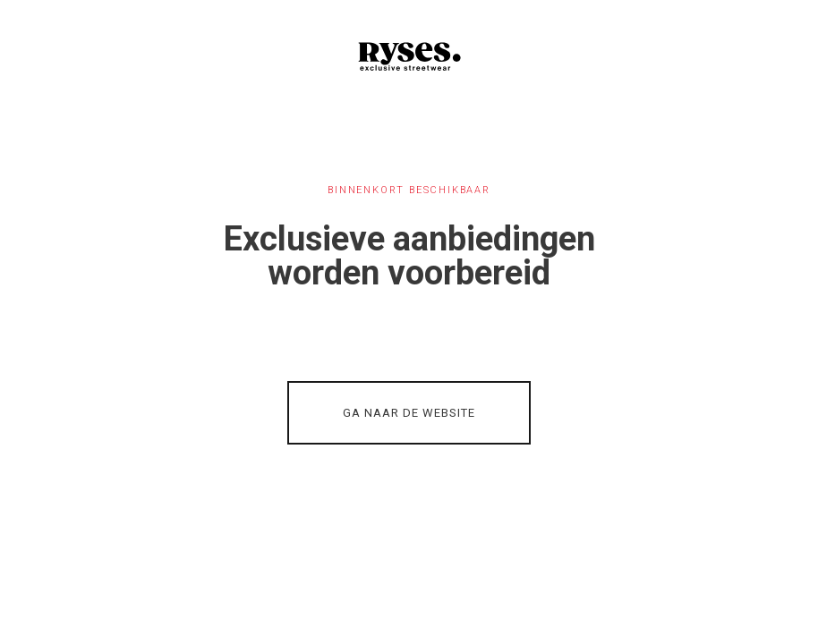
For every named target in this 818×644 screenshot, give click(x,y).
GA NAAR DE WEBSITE (409, 413)
